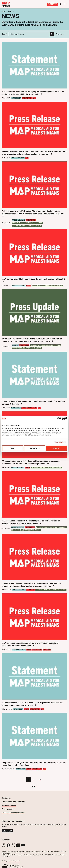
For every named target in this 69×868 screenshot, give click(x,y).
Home (4, 11)
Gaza (28, 285)
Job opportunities (9, 805)
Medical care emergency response (27, 223)
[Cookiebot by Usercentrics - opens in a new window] (59, 419)
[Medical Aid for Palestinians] (6, 4)
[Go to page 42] (40, 780)
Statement (16, 98)
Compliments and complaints (14, 802)
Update (15, 345)
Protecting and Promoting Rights (27, 226)
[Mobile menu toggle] (65, 4)
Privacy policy (15, 861)
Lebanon (30, 590)
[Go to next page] (34, 786)
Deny (13, 448)
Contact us (6, 798)
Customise (35, 448)
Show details (59, 442)
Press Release (18, 158)
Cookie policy (6, 861)
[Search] (52, 34)
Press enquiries (8, 809)
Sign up (7, 831)
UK (34, 98)
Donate (52, 4)
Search (5, 34)
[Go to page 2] (33, 780)
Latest (10, 11)
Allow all (56, 448)
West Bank (27, 98)
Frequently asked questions (13, 813)
